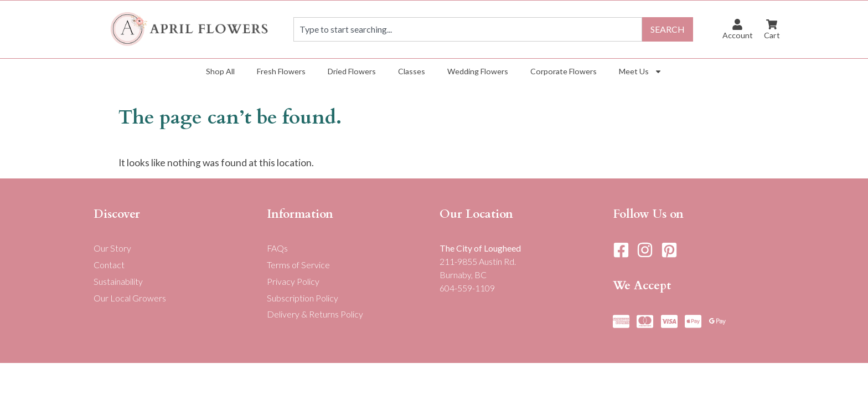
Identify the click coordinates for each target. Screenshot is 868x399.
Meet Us (640, 71)
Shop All (220, 71)
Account (738, 35)
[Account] (737, 24)
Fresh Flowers (281, 71)
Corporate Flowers (564, 71)
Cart (772, 35)
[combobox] (468, 29)
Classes (412, 71)
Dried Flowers (352, 71)
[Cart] (772, 24)
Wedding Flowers (478, 71)
